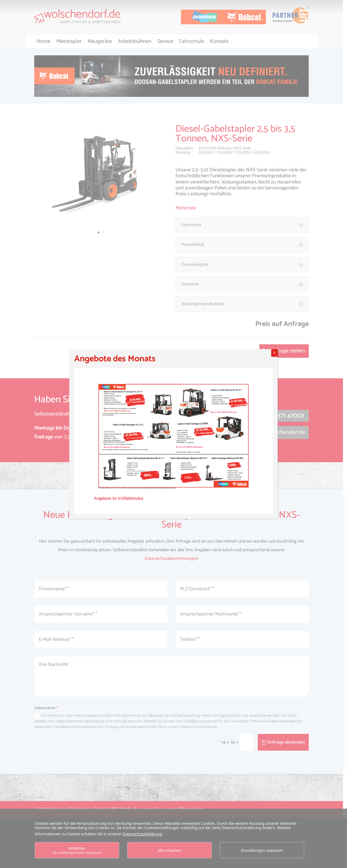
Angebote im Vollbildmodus (119, 498)
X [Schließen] (274, 353)
